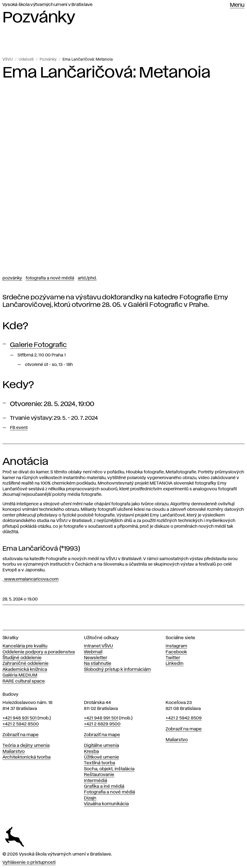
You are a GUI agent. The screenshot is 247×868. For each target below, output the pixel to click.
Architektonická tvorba (27, 757)
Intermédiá (95, 781)
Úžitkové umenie (101, 757)
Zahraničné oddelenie (26, 664)
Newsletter (96, 658)
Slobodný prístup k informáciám (117, 670)
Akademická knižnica (25, 670)
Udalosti (26, 60)
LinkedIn (175, 664)
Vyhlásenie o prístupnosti (29, 863)
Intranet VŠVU (98, 646)
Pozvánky (48, 60)
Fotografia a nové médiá (50, 278)
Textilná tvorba (99, 763)
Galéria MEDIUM (20, 675)
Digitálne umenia (101, 746)
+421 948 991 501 (101, 718)
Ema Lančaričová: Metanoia (88, 60)
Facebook (176, 652)
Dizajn (90, 798)
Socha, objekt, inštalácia (109, 769)
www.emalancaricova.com (31, 579)
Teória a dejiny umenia (26, 746)
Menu (237, 5)
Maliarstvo (14, 752)
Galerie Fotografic (38, 345)
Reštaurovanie (99, 775)
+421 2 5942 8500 (21, 724)
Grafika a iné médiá (104, 786)
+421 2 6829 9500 (102, 724)
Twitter (173, 658)
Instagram (176, 646)
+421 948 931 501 (20, 718)
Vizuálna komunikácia (106, 804)
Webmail (93, 652)
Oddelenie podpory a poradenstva (39, 652)
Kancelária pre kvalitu (25, 646)
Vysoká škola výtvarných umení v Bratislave (48, 5)
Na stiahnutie (98, 664)
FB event (19, 428)
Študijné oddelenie (22, 658)
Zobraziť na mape (21, 735)
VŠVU (8, 60)
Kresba (91, 752)
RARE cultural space (24, 681)
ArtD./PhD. (87, 278)
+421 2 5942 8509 (184, 718)
